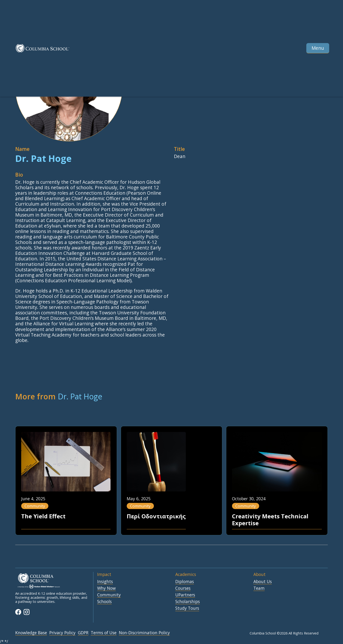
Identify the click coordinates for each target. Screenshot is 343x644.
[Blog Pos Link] (66, 481)
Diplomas (185, 582)
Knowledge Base (31, 633)
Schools (104, 602)
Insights (105, 582)
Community (109, 595)
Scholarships (188, 602)
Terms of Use (104, 633)
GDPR (83, 633)
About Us (263, 582)
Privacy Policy (62, 633)
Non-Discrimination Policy (144, 633)
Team (259, 588)
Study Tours (187, 608)
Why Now (106, 588)
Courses (183, 588)
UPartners (185, 595)
